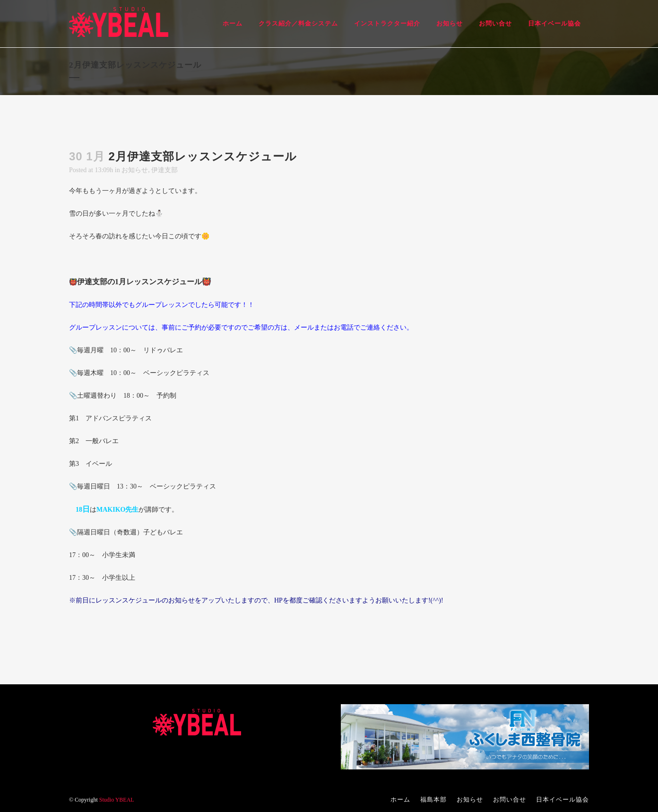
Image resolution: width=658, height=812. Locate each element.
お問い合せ (510, 799)
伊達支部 (164, 170)
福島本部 (433, 799)
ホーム (400, 799)
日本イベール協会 (563, 799)
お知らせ (135, 170)
